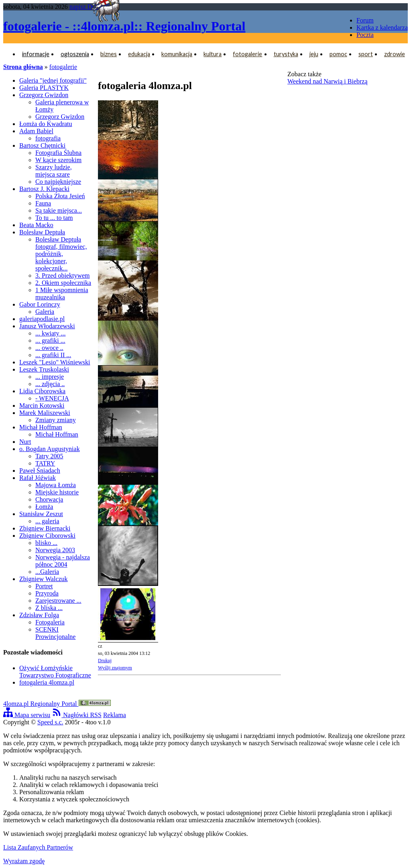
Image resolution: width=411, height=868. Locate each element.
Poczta (365, 35)
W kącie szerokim (58, 160)
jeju (314, 54)
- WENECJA (52, 398)
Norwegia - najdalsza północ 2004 (63, 561)
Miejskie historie (57, 492)
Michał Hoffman (41, 427)
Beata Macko (36, 225)
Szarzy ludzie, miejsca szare (54, 171)
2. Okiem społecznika (63, 283)
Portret (44, 586)
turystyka (286, 54)
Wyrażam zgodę (24, 861)
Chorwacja (49, 499)
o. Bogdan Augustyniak (50, 449)
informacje (36, 54)
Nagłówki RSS (77, 715)
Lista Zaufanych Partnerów (38, 847)
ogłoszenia (75, 54)
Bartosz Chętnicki (42, 145)
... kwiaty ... (51, 333)
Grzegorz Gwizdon (44, 95)
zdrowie (395, 54)
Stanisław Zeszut (41, 514)
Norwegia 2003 (55, 550)
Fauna (43, 203)
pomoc (338, 54)
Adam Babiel (36, 131)
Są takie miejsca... (59, 210)
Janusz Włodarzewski (47, 326)
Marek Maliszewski (45, 413)
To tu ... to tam (54, 218)
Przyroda (47, 593)
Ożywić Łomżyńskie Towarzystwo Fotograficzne (55, 672)
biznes (109, 54)
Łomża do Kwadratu (46, 124)
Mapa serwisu (27, 715)
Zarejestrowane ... (58, 601)
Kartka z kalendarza (382, 27)
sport (366, 54)
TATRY (45, 463)
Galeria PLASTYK (44, 88)
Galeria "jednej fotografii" (53, 80)
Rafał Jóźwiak (38, 478)
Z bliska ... (49, 608)
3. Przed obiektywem (63, 275)
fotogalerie (247, 54)
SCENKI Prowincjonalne (55, 633)
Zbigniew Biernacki (45, 528)
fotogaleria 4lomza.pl (47, 682)
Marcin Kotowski (42, 406)
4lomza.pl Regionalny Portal (57, 704)
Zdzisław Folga (39, 615)
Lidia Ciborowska (42, 391)
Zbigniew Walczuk (44, 579)
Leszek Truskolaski (44, 369)
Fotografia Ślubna (58, 153)
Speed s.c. (50, 722)
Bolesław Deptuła (42, 232)
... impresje (50, 377)
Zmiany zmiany (56, 420)
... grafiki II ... (53, 355)
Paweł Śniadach (40, 471)
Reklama (115, 715)
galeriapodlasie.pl (42, 319)
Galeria (45, 312)
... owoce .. (49, 348)
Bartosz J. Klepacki (44, 189)
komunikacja (177, 54)
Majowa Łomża (56, 485)
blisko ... (46, 543)
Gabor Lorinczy (40, 304)
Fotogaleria (50, 622)
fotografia (48, 138)
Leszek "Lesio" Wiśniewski (55, 362)
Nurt (25, 442)
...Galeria (47, 572)
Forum (365, 20)
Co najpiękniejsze (58, 182)
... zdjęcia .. (50, 384)
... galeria (47, 521)
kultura (213, 54)
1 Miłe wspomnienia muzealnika (62, 294)
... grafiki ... (50, 340)
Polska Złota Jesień (60, 196)
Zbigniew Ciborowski (47, 536)
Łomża (44, 507)
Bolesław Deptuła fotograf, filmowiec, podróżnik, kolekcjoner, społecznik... (61, 254)
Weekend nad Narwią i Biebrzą (328, 81)
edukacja (139, 54)
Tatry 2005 (49, 456)
